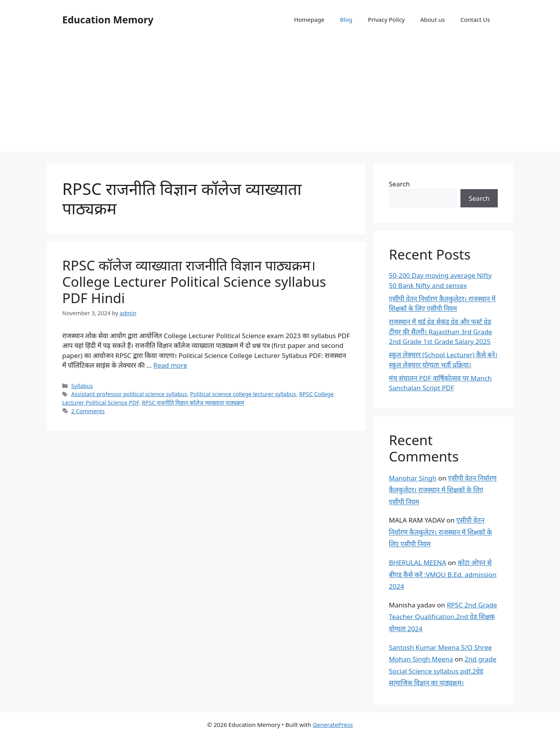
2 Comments (88, 411)
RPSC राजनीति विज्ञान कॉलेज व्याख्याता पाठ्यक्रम (193, 403)
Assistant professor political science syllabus (129, 394)
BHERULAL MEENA (417, 562)
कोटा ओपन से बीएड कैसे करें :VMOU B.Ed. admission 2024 (443, 574)
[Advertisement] (280, 97)
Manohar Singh (413, 478)
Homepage (309, 19)
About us (433, 19)
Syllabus (82, 386)
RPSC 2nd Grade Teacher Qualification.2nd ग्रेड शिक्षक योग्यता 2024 (443, 617)
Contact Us (475, 19)
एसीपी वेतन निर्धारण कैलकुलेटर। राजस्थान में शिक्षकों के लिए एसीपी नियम (443, 490)
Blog (346, 19)
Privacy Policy (386, 19)
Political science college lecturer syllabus (243, 394)
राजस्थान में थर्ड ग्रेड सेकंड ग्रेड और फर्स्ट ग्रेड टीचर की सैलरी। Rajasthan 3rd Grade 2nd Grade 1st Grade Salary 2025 (440, 332)
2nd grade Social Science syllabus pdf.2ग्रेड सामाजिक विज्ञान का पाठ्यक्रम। (443, 671)
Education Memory (108, 19)
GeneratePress (333, 725)
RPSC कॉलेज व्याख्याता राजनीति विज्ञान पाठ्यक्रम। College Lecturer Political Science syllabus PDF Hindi (194, 282)
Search (399, 184)
